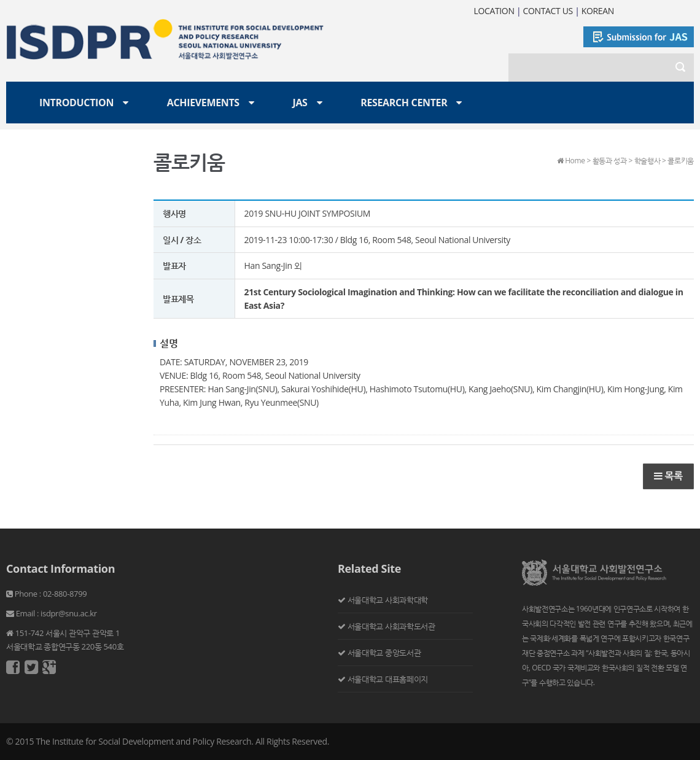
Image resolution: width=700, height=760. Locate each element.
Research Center (404, 103)
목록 (668, 476)
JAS (300, 103)
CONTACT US (548, 11)
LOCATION (494, 11)
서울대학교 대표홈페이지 (388, 679)
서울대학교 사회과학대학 (388, 600)
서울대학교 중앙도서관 (384, 653)
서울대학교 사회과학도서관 (391, 626)
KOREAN (598, 11)
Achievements (203, 103)
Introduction (76, 103)
